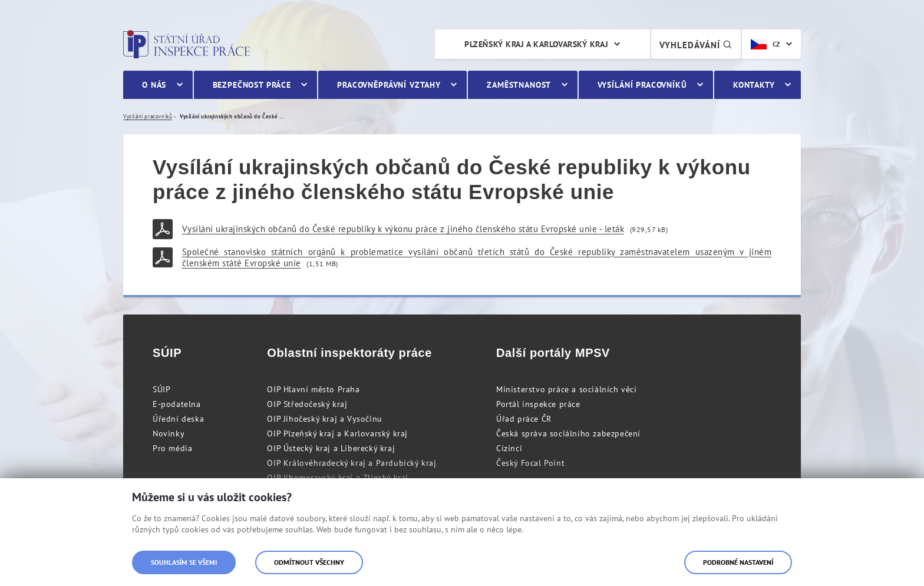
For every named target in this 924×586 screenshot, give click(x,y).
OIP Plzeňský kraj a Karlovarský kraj (337, 433)
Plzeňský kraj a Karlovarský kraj (536, 44)
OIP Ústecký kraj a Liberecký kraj (331, 448)
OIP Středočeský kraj (307, 404)
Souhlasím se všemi (184, 562)
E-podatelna (177, 404)
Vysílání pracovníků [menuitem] (642, 85)
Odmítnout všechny (309, 562)
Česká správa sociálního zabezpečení (568, 433)
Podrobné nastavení (738, 562)
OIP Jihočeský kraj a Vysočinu (324, 419)
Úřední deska (178, 419)
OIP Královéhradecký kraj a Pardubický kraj (352, 463)
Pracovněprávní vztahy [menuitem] (389, 85)
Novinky (169, 433)
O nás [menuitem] (154, 85)
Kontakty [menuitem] (754, 85)
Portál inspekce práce (538, 404)
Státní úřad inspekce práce (187, 44)
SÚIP (161, 389)
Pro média (172, 448)
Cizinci (509, 448)
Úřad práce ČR (524, 419)
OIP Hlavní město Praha (313, 389)
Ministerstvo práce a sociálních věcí (567, 389)
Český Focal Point (530, 463)
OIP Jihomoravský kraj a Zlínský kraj (338, 478)
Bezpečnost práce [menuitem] (252, 85)
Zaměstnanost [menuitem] (519, 85)
